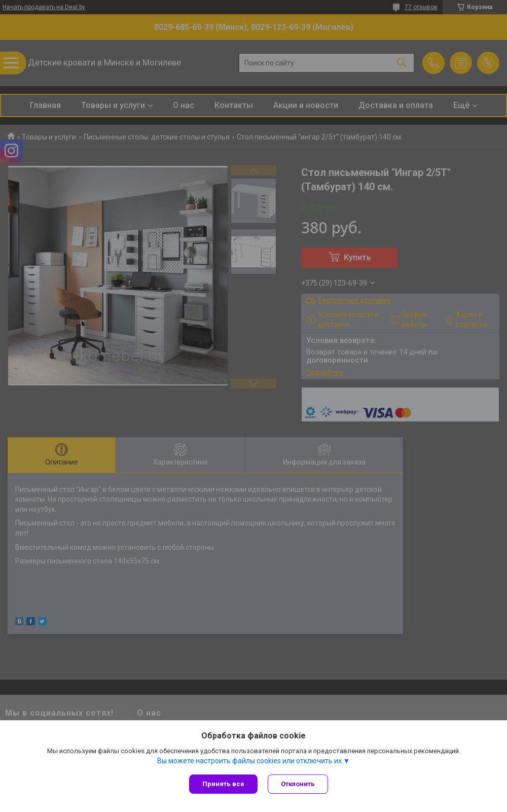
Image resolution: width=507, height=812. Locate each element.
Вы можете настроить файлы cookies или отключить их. (250, 761)
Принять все (223, 784)
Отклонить (298, 784)
